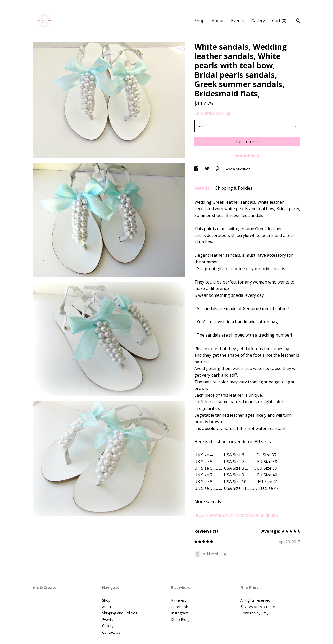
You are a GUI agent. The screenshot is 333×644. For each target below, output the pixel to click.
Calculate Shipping (212, 113)
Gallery (258, 21)
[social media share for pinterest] (218, 169)
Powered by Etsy (254, 613)
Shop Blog (180, 619)
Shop (199, 21)
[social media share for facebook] (197, 169)
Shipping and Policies (120, 613)
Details (202, 188)
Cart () (279, 21)
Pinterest (179, 600)
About (218, 21)
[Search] (298, 21)
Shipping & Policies (234, 188)
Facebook (180, 607)
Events (238, 21)
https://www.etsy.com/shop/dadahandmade (236, 515)
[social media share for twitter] (207, 169)
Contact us (111, 632)
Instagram (180, 613)
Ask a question (238, 169)
